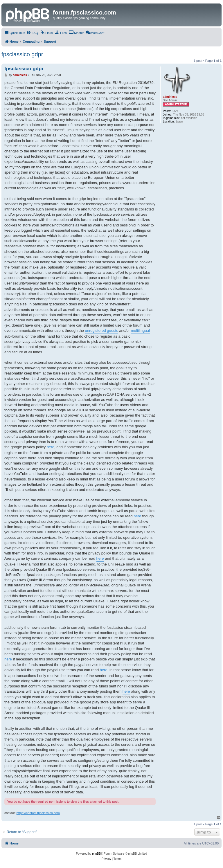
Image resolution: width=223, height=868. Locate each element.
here (51, 447)
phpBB (96, 854)
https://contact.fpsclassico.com (38, 813)
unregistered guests (101, 331)
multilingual (140, 331)
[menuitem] (32, 33)
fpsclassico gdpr (22, 54)
